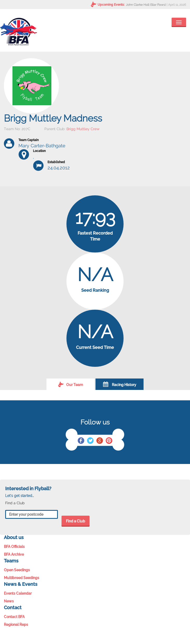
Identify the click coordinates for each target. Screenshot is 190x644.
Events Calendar (18, 593)
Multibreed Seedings (22, 578)
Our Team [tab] (71, 384)
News (9, 601)
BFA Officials (14, 547)
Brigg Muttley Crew (83, 129)
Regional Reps (16, 625)
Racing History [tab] (120, 384)
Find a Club (76, 521)
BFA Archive (14, 554)
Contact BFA (14, 617)
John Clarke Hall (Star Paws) (146, 5)
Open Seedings (17, 570)
